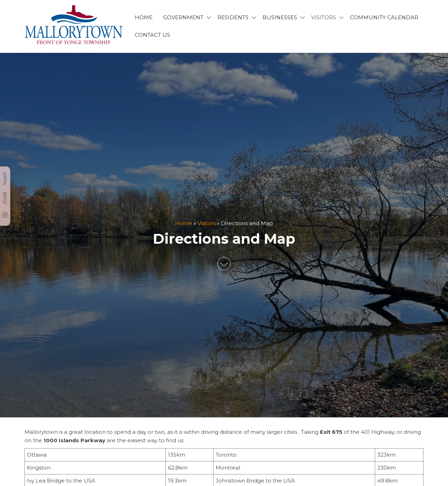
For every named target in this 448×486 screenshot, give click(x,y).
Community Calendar (384, 17)
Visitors (206, 223)
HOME (144, 17)
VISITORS (324, 17)
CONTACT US (152, 35)
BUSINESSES (280, 17)
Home (184, 223)
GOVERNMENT (183, 17)
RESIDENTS (233, 17)
